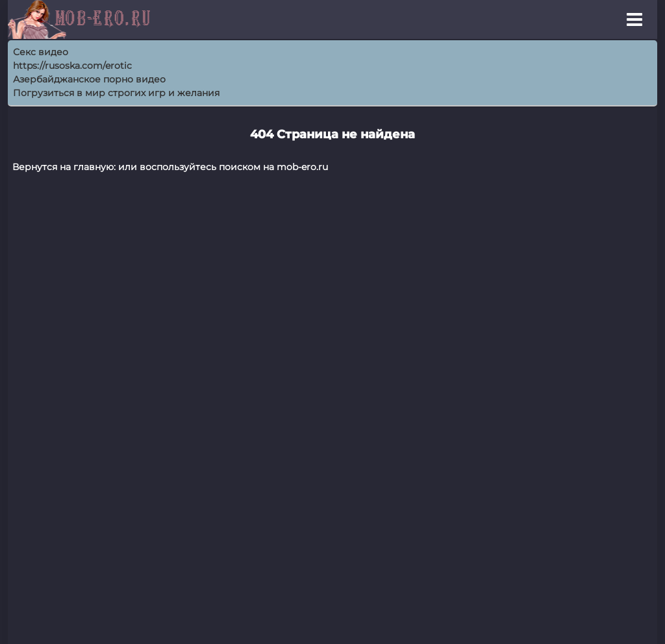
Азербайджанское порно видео (89, 79)
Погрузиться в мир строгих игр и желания (116, 93)
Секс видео (41, 52)
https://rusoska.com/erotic (72, 66)
